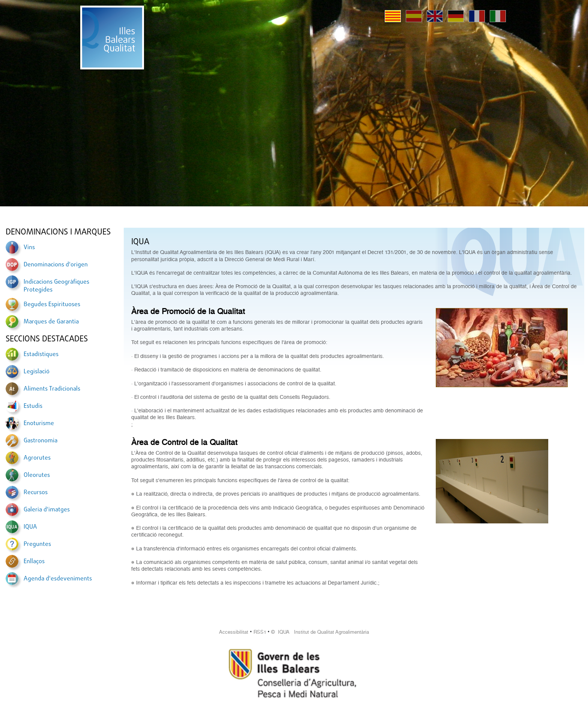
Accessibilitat (234, 632)
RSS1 (260, 632)
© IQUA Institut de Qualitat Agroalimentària (320, 632)
